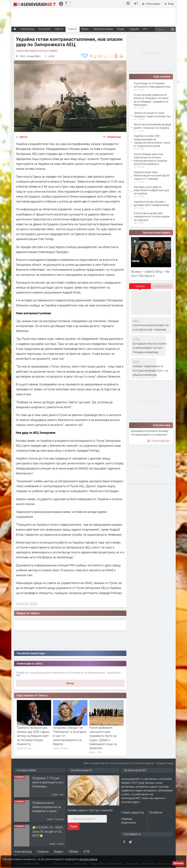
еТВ (86, 851)
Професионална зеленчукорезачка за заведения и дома (46, 807)
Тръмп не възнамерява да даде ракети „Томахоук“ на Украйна (152, 126)
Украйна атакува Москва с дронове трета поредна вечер (151, 203)
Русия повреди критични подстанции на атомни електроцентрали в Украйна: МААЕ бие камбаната (151, 159)
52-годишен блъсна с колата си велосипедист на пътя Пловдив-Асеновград (150, 348)
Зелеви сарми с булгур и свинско (90, 810)
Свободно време (103, 29)
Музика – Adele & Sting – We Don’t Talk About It (150, 273)
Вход (70, 683)
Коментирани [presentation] (162, 286)
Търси (74, 826)
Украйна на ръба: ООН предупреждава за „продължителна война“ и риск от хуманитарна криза (152, 141)
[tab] (140, 287)
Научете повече (88, 859)
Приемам (178, 863)
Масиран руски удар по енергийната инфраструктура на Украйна (151, 190)
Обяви (73, 851)
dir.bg (33, 604)
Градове (134, 29)
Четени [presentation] (140, 286)
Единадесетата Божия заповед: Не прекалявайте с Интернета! (150, 433)
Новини (72, 29)
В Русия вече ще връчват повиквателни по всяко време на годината (152, 216)
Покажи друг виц (159, 441)
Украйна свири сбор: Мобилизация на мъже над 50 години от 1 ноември (152, 175)
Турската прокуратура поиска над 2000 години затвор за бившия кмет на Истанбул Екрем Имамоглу (33, 736)
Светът (24, 137)
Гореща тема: (37, 51)
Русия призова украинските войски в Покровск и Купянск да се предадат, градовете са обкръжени (151, 100)
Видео (59, 851)
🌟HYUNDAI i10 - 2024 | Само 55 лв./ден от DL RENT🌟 (48, 831)
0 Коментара (114, 137)
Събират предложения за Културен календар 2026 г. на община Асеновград (150, 370)
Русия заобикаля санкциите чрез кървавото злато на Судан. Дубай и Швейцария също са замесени (103, 738)
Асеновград (23, 851)
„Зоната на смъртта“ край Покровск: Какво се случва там (152, 114)
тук (18, 675)
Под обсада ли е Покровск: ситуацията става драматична (152, 85)
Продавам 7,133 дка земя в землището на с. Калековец (48, 782)
